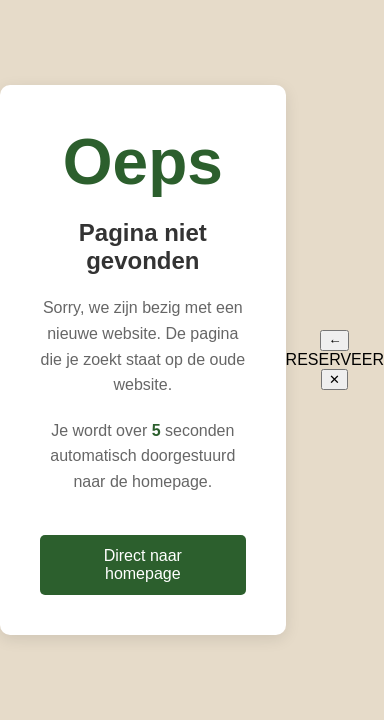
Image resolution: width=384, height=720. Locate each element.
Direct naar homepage (143, 564)
